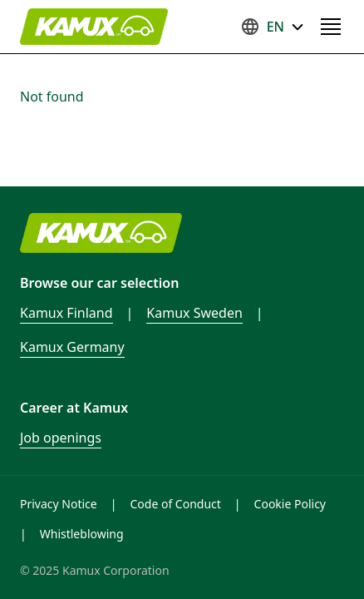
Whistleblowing (82, 534)
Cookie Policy (290, 504)
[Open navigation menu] (331, 27)
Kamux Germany (72, 347)
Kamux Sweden (194, 313)
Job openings (61, 438)
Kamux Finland (66, 313)
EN (272, 27)
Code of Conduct (175, 504)
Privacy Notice (59, 504)
